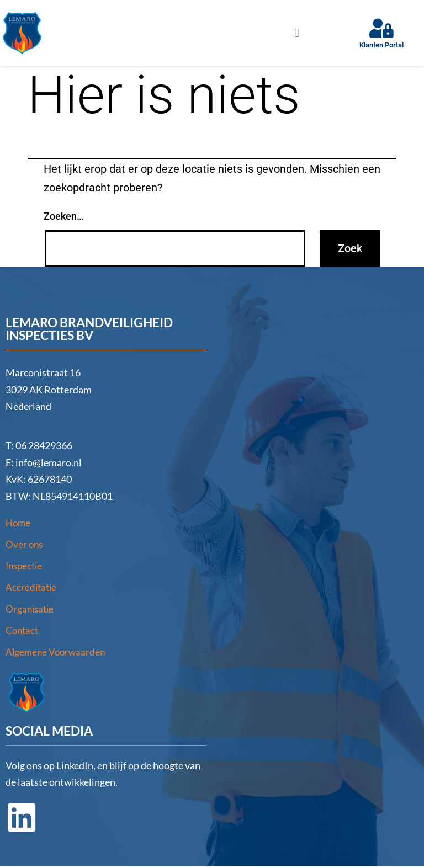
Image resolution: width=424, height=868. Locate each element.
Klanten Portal (381, 45)
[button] (297, 33)
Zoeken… (64, 216)
